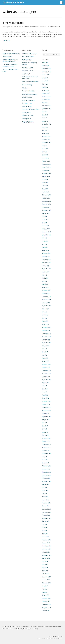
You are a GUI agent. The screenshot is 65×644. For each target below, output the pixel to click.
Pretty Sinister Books (29, 100)
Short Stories (7, 629)
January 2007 (46, 601)
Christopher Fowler (28, 57)
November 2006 (47, 608)
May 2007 (45, 589)
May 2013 (45, 429)
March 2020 (46, 192)
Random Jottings (27, 106)
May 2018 (45, 244)
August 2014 (46, 383)
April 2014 (45, 395)
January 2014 (46, 404)
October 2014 (46, 377)
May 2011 (45, 494)
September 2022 (47, 124)
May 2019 (45, 223)
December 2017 (47, 260)
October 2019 (46, 207)
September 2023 (47, 109)
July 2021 (45, 146)
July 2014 (45, 386)
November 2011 (46, 475)
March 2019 (45, 226)
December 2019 (47, 201)
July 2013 (45, 423)
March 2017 (45, 287)
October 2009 (46, 552)
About (15, 629)
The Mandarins (13, 23)
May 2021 (45, 152)
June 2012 (45, 460)
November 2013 (47, 411)
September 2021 (47, 143)
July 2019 (45, 217)
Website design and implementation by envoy (50, 638)
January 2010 (46, 543)
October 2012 (46, 451)
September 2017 (47, 269)
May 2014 (45, 392)
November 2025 (47, 72)
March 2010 (45, 537)
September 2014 (47, 380)
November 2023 (47, 106)
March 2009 (46, 574)
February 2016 (46, 327)
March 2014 (45, 398)
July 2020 (45, 180)
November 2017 (47, 263)
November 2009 (47, 549)
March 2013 (45, 435)
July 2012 (45, 457)
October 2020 (46, 170)
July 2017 (45, 275)
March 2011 (45, 500)
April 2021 (45, 155)
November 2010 (47, 512)
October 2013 (46, 414)
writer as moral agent (52, 26)
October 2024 (46, 100)
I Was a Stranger (7, 57)
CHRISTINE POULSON (13, 3)
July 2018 (45, 238)
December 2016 (47, 297)
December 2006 (47, 605)
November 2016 (47, 300)
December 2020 (47, 164)
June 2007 (45, 586)
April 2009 (45, 571)
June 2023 (45, 115)
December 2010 (47, 509)
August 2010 (46, 521)
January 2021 (46, 161)
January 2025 (46, 93)
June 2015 (45, 352)
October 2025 (46, 75)
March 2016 (45, 324)
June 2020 (45, 183)
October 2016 (46, 303)
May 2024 (45, 103)
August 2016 (46, 309)
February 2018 (46, 253)
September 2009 (47, 555)
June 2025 (45, 81)
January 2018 (46, 257)
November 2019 (47, 204)
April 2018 (45, 247)
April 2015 (45, 358)
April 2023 (45, 121)
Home (5, 627)
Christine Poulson (58, 636)
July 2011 (45, 487)
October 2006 (46, 611)
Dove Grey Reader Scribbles (30, 82)
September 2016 (47, 306)
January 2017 (46, 294)
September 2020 (47, 173)
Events (20, 629)
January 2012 (46, 469)
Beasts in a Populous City (30, 54)
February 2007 (46, 598)
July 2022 (45, 127)
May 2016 (45, 318)
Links (32, 629)
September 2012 (47, 454)
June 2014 (45, 389)
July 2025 (45, 78)
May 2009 (45, 568)
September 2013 (47, 417)
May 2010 (45, 531)
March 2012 (45, 463)
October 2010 (46, 515)
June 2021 (45, 149)
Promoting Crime (27, 103)
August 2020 (46, 177)
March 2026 (45, 66)
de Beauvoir (34, 26)
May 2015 (45, 355)
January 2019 (46, 229)
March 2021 (45, 158)
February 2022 (46, 136)
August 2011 (46, 484)
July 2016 (45, 312)
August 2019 (46, 213)
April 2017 (45, 284)
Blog (36, 629)
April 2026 (45, 63)
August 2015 (46, 346)
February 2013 (46, 438)
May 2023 (45, 118)
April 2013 (45, 432)
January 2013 (46, 441)
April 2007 (45, 592)
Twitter (26, 629)
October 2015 (46, 340)
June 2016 (45, 315)
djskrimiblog (26, 74)
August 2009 (46, 558)
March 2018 (45, 250)
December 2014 (47, 371)
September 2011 (47, 481)
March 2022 (45, 133)
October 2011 (46, 478)
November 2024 (47, 96)
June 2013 (45, 426)
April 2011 (45, 497)
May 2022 (45, 130)
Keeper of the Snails (28, 91)
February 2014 (46, 401)
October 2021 (46, 140)
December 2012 (47, 444)
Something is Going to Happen (31, 109)
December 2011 (46, 472)
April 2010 (45, 534)
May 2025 (45, 84)
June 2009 (45, 564)
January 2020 (46, 198)
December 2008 (47, 583)
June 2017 (45, 278)
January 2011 (46, 506)
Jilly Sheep (25, 88)
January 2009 (46, 580)
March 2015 (45, 361)
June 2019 (45, 220)
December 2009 (47, 546)
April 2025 (45, 87)
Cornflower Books (28, 68)
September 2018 (47, 235)
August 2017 (46, 272)
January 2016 (46, 330)
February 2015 (46, 364)
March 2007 (46, 595)
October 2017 (46, 266)
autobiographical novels (23, 26)
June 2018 (45, 241)
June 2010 (45, 528)
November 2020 (47, 167)
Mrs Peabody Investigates (30, 94)
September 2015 (47, 343)
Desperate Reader (28, 71)
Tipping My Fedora (28, 122)
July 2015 (45, 349)
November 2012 (47, 448)
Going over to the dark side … (11, 54)
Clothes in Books (27, 60)
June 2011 (45, 491)
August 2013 (46, 420)
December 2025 (47, 69)
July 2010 (45, 525)
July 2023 (45, 112)
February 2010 (46, 540)
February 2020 (46, 195)
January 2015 (46, 367)
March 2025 (46, 90)
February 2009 (46, 577)
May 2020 (45, 186)
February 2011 (46, 503)
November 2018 (47, 232)
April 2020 (45, 189)
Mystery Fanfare (27, 97)
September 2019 (47, 210)
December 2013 (46, 407)
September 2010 (47, 518)
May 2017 (45, 281)
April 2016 (45, 321)
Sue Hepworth (27, 113)
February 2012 (46, 466)
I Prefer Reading (27, 85)
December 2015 (47, 334)
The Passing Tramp (28, 116)
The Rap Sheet (27, 119)
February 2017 (46, 290)
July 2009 (45, 561)
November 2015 (47, 337)
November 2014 (47, 374)
